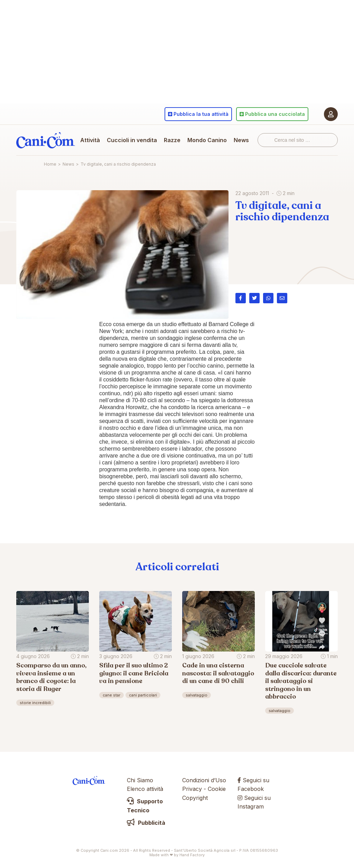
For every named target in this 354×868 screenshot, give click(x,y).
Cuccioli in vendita (132, 140)
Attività (90, 140)
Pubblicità (146, 823)
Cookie (217, 789)
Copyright (195, 798)
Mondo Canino (207, 140)
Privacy (192, 789)
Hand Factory (192, 855)
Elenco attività (145, 789)
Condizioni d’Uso (204, 780)
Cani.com (46, 140)
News (241, 140)
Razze (172, 140)
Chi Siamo (140, 780)
